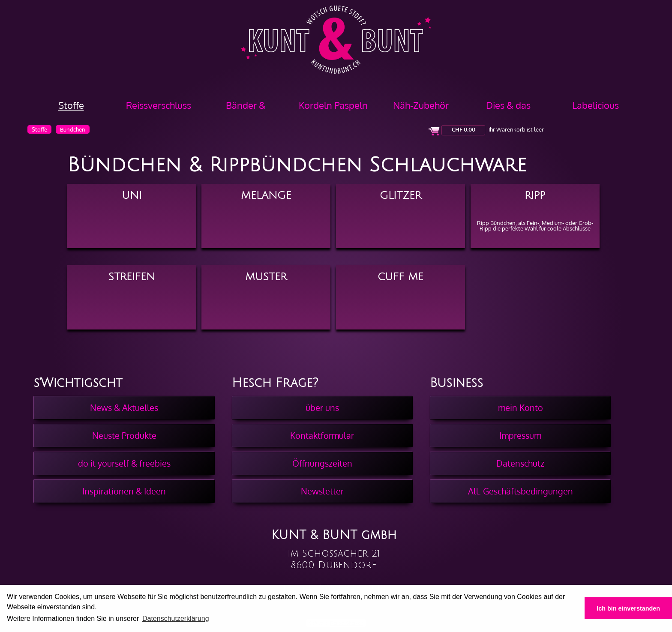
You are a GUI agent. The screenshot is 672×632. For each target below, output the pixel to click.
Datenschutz (520, 463)
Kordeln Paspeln (333, 105)
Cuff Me (400, 277)
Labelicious (595, 105)
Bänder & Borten (246, 108)
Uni (132, 195)
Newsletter (322, 491)
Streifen (132, 277)
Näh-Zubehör (421, 105)
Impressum (520, 435)
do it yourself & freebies (124, 463)
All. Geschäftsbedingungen (520, 491)
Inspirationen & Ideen (124, 491)
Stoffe (71, 105)
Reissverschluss (159, 105)
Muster (266, 277)
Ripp (535, 195)
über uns (322, 407)
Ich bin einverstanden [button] (628, 608)
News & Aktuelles (124, 407)
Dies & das (508, 105)
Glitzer (400, 195)
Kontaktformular (322, 435)
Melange (266, 195)
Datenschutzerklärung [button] (176, 619)
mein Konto (520, 407)
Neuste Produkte (124, 435)
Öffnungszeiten (322, 463)
